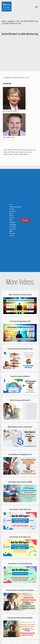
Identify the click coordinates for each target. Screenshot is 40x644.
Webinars (11, 21)
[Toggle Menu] (36, 7)
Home (4, 21)
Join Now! (25, 220)
